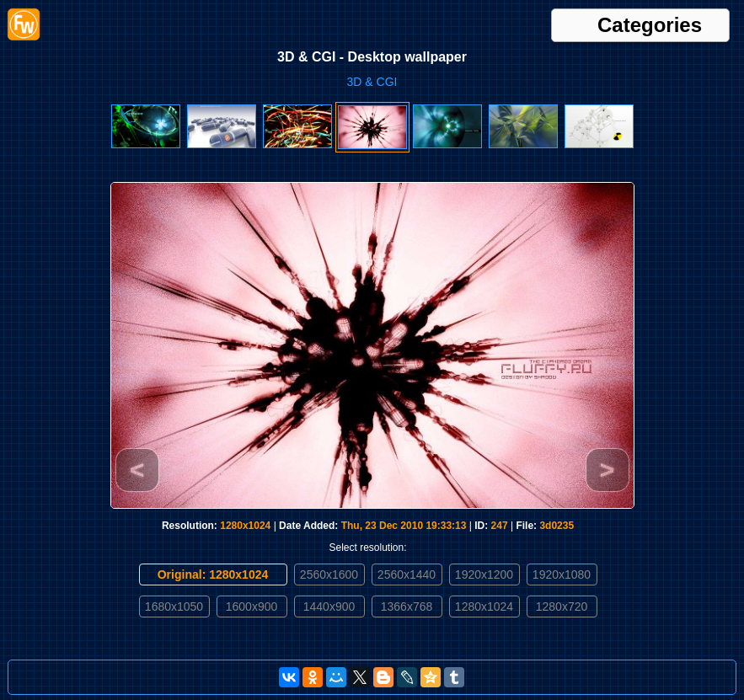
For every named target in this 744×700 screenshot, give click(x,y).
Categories (650, 25)
